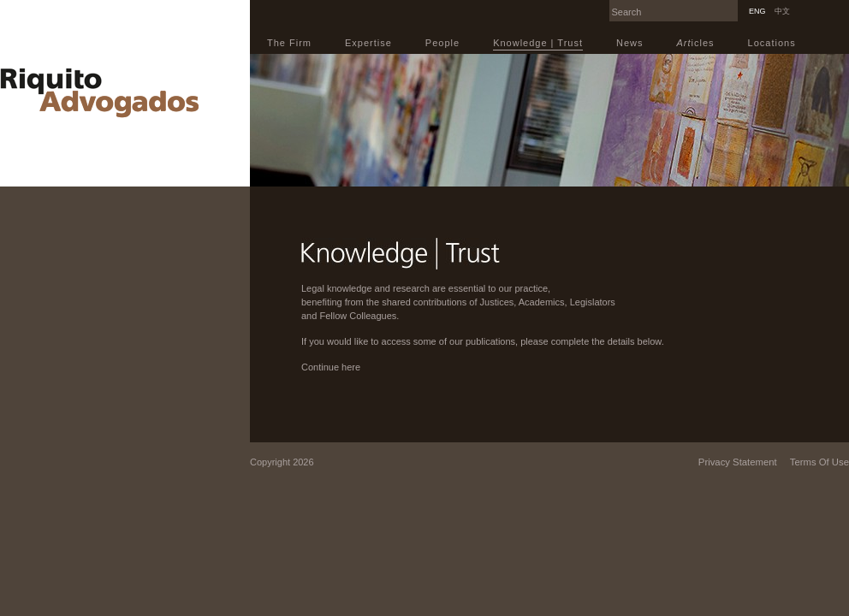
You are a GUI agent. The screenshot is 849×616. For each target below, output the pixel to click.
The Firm (289, 43)
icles (696, 43)
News (630, 43)
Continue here (331, 367)
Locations (772, 43)
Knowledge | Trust (538, 43)
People (442, 43)
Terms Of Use (819, 462)
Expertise (368, 43)
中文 (782, 11)
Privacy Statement (738, 462)
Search (733, 5)
